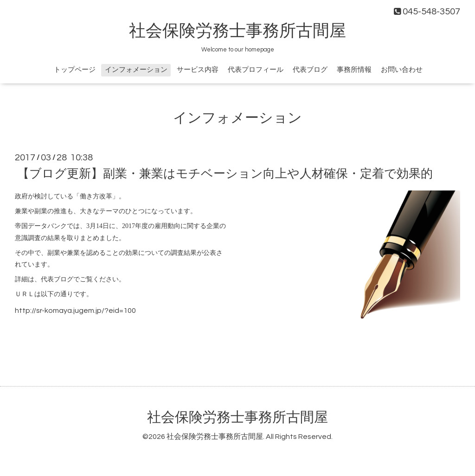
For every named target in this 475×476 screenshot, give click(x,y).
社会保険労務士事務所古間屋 (237, 31)
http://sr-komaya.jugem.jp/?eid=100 (75, 311)
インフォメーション (136, 70)
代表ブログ (310, 70)
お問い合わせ (402, 70)
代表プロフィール (256, 70)
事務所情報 (354, 70)
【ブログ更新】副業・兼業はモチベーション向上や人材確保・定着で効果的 (225, 174)
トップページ (75, 70)
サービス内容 (198, 70)
